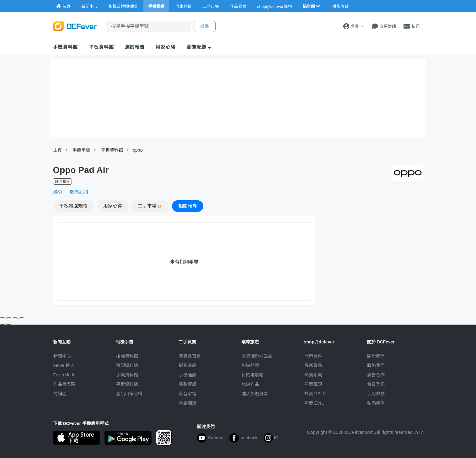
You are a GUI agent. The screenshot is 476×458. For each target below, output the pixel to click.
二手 (150, 206)
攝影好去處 (257, 356)
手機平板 (81, 150)
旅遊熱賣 (250, 365)
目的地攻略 (253, 375)
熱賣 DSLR (315, 394)
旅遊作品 (250, 384)
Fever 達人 (64, 365)
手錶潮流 (188, 403)
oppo (138, 150)
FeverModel (65, 375)
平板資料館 (101, 47)
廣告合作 (376, 375)
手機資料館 (66, 47)
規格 (73, 206)
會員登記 (376, 384)
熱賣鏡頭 (313, 384)
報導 (188, 206)
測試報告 (135, 47)
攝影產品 (188, 365)
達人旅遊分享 (255, 394)
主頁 (57, 150)
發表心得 (79, 192)
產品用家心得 (129, 394)
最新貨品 (313, 365)
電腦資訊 (188, 384)
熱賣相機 (313, 375)
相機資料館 (127, 356)
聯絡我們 (376, 365)
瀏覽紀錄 (199, 47)
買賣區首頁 (190, 356)
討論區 (60, 394)
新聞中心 (62, 356)
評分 (58, 192)
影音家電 (188, 394)
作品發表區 (64, 384)
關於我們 (376, 356)
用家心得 (166, 47)
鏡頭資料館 (127, 365)
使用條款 (376, 394)
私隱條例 (376, 403)
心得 (113, 206)
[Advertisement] (372, 261)
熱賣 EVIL (314, 403)
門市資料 (313, 356)
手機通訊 (188, 375)
